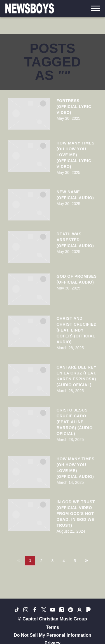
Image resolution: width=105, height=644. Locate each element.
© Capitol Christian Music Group (52, 619)
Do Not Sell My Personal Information (52, 635)
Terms (53, 627)
